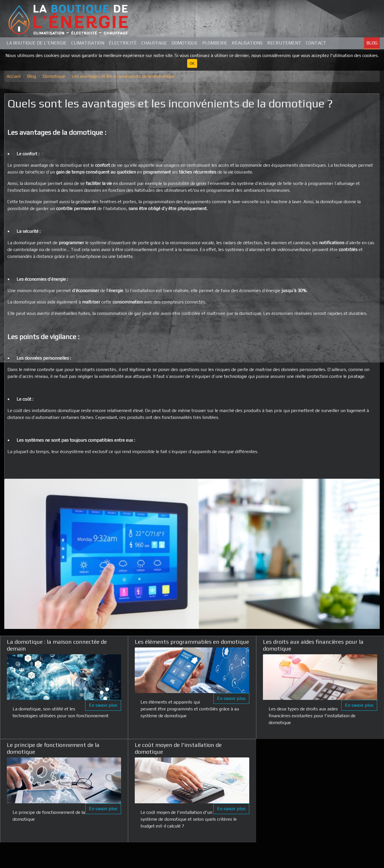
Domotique (185, 43)
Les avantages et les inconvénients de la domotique (123, 76)
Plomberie (215, 43)
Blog (372, 43)
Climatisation (88, 43)
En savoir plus (103, 705)
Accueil (14, 76)
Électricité (123, 43)
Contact (316, 43)
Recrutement (284, 43)
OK (192, 63)
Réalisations (247, 43)
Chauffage (154, 43)
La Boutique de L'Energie (37, 43)
